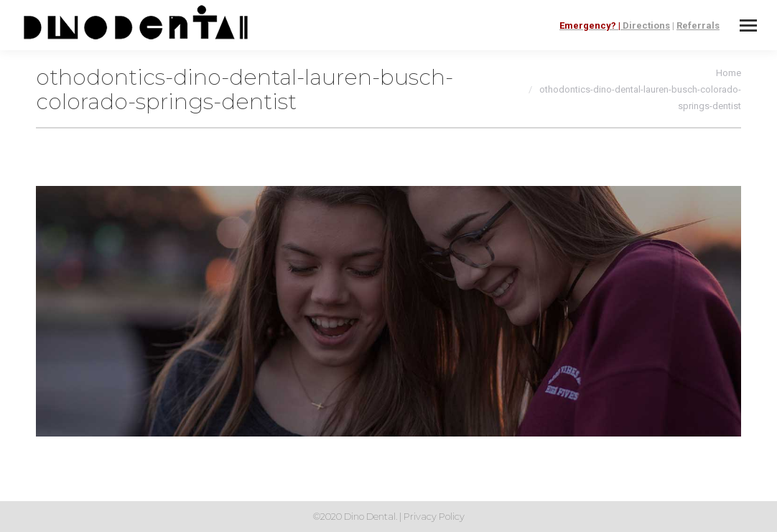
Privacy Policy (434, 516)
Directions (646, 25)
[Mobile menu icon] (748, 25)
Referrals (698, 25)
